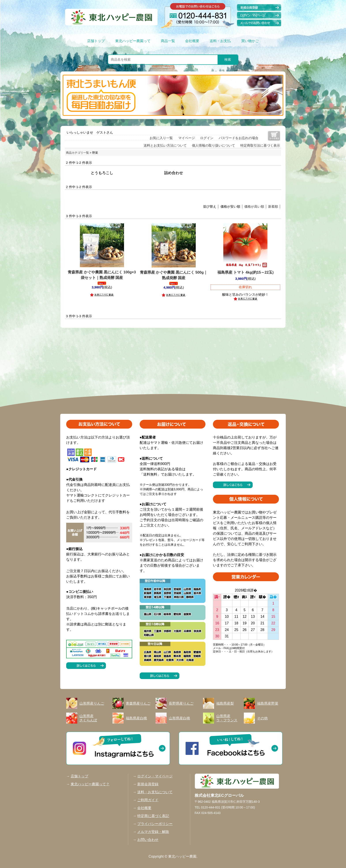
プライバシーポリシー (155, 824)
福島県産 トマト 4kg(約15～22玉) (245, 272)
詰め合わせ (174, 173)
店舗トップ (96, 41)
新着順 (273, 206)
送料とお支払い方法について (165, 145)
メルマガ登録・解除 (153, 832)
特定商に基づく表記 (153, 816)
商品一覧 (168, 41)
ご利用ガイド (148, 800)
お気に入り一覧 (161, 138)
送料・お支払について (155, 792)
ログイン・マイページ (155, 776)
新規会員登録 (148, 784)
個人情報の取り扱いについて (213, 145)
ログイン (207, 138)
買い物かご (250, 41)
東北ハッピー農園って (133, 41)
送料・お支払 (220, 41)
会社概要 (192, 41)
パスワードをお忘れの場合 (239, 138)
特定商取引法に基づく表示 (260, 145)
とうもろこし (102, 173)
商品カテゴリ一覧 (77, 153)
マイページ (187, 138)
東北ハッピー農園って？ (90, 784)
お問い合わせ (148, 840)
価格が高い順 (254, 206)
